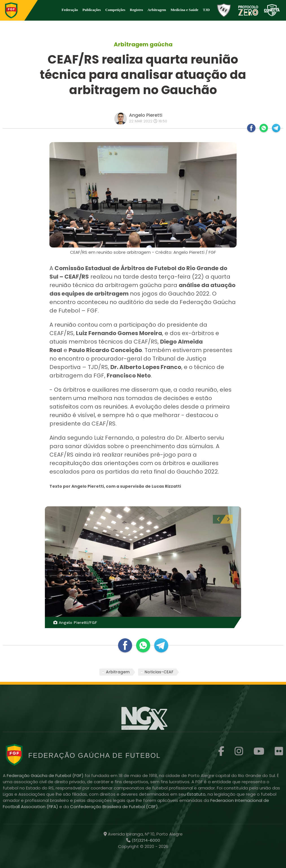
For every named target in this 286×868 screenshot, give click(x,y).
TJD (206, 10)
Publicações (92, 10)
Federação (70, 10)
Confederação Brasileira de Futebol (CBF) (114, 807)
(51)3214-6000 (145, 840)
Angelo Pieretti (146, 115)
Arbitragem (157, 10)
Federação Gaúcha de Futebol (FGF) (46, 775)
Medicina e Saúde (184, 10)
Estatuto (196, 794)
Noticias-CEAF (159, 672)
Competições (115, 10)
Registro (137, 10)
